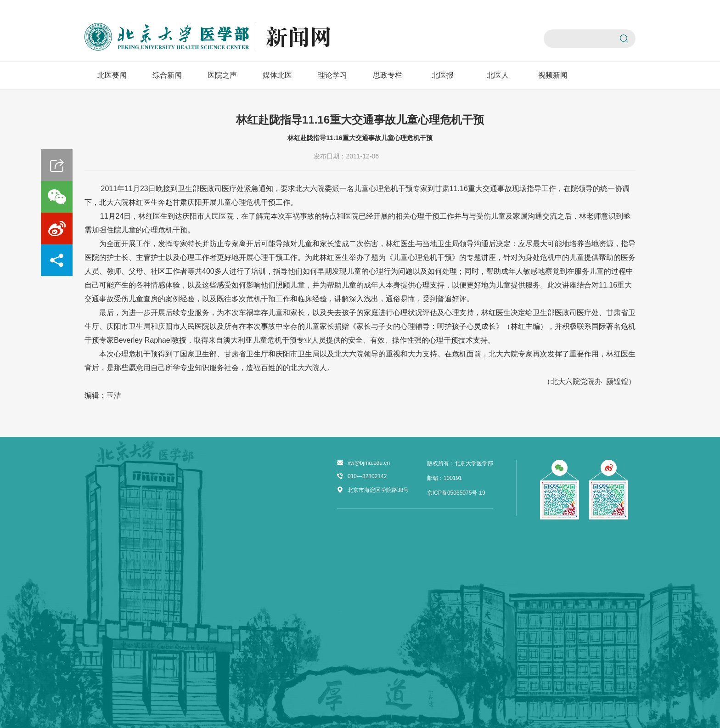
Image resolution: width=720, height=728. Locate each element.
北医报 (443, 75)
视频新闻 (553, 75)
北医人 (498, 75)
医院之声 (222, 75)
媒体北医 (277, 75)
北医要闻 (112, 75)
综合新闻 (167, 75)
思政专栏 (388, 75)
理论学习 (332, 75)
